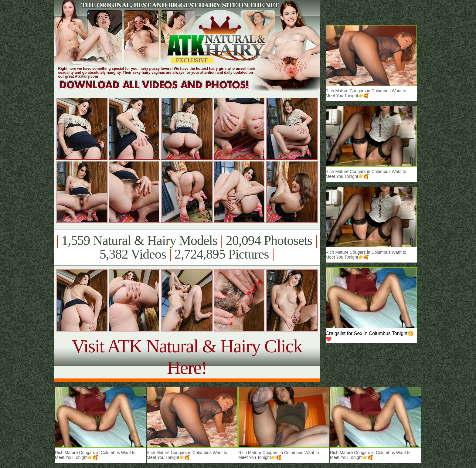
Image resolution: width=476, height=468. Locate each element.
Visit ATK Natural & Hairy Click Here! (187, 357)
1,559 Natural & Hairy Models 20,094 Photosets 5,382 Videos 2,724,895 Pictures (187, 247)
